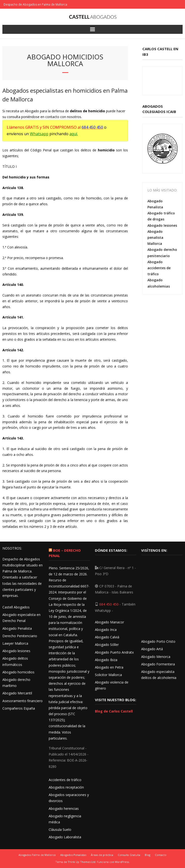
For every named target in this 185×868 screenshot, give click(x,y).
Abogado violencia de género (112, 685)
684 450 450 (109, 604)
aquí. (74, 134)
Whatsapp (39, 134)
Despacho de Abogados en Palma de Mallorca (35, 4)
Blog (148, 855)
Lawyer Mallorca (15, 643)
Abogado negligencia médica (65, 819)
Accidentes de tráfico (65, 780)
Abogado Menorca (156, 657)
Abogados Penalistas (73, 855)
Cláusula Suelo (60, 829)
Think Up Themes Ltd (82, 862)
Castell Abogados (16, 607)
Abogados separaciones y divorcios (69, 798)
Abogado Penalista (155, 204)
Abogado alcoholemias (159, 283)
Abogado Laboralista (65, 837)
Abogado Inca (106, 630)
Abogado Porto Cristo (158, 641)
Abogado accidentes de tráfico (159, 268)
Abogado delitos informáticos (15, 661)
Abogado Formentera (158, 664)
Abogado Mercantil (17, 693)
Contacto (161, 855)
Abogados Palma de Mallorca (37, 855)
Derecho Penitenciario (20, 636)
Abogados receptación (66, 787)
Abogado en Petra (109, 667)
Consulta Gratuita (129, 855)
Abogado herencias (64, 808)
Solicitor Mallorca (108, 675)
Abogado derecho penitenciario (162, 253)
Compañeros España (19, 708)
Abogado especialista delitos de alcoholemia (159, 675)
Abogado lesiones (162, 225)
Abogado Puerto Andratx (115, 652)
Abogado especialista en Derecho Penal (21, 618)
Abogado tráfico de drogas (161, 216)
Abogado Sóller (107, 645)
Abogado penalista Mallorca (155, 237)
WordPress (122, 862)
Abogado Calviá (107, 637)
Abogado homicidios (18, 672)
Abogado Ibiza (106, 660)
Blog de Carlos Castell (114, 711)
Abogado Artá (152, 649)
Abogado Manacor (109, 622)
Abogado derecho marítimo (16, 683)
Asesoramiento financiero (23, 701)
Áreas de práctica (102, 855)
